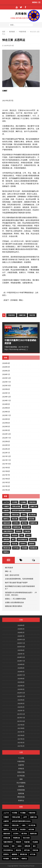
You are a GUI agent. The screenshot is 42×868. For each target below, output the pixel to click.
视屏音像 (21, 793)
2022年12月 (6, 434)
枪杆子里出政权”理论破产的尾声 (16, 583)
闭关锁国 (24, 548)
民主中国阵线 (21, 783)
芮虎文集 (15, 544)
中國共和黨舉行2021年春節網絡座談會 (20, 342)
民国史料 (19, 531)
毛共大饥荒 (26, 527)
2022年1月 (6, 453)
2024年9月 (6, 404)
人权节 (25, 506)
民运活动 (15, 535)
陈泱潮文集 (34, 548)
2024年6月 (6, 408)
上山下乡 (6, 502)
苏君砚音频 (21, 790)
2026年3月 (6, 367)
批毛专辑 (32, 519)
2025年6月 (6, 389)
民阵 (22, 535)
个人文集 (21, 758)
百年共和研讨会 (22, 540)
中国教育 (6, 506)
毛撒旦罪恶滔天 (8, 531)
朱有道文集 (7, 527)
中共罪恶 (15, 502)
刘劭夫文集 (15, 515)
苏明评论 (23, 544)
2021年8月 (6, 471)
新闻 (21, 779)
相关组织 (12, 32)
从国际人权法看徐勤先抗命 (14, 602)
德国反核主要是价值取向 (14, 606)
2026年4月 (6, 363)
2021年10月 (6, 464)
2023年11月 (6, 415)
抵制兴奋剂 (7, 523)
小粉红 (24, 515)
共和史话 (21, 769)
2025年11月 (6, 382)
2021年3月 (6, 486)
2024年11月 (6, 400)
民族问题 (27, 531)
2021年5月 (6, 482)
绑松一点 (8, 571)
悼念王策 (32, 315)
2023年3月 (6, 430)
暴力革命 (24, 523)
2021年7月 (6, 475)
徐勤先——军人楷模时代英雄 (15, 599)
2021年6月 (6, 479)
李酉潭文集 (17, 527)
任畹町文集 (22, 315)
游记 (13, 540)
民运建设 (6, 535)
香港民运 (6, 552)
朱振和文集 (34, 523)
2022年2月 (6, 449)
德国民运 (6, 519)
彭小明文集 (32, 515)
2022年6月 (6, 441)
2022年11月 (6, 438)
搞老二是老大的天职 (12, 575)
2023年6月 (6, 423)
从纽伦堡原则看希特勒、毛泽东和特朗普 (19, 579)
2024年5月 (6, 412)
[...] (26, 349)
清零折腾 (6, 540)
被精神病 (32, 544)
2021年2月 (6, 490)
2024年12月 (6, 397)
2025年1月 (6, 393)
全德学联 (6, 511)
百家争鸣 (21, 786)
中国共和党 (11, 315)
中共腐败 (23, 502)
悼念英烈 (23, 519)
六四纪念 (6, 515)
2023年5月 (6, 426)
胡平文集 (6, 544)
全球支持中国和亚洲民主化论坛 (21, 511)
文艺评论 (16, 523)
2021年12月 (6, 456)
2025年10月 (6, 385)
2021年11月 (6, 460)
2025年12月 (6, 378)
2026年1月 (6, 374)
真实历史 (33, 540)
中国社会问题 (16, 506)
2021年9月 (6, 468)
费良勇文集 (7, 548)
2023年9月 (6, 419)
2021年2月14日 (9, 46)
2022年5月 (6, 445)
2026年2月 (6, 371)
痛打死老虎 (9, 568)
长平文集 (16, 548)
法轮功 (28, 535)
